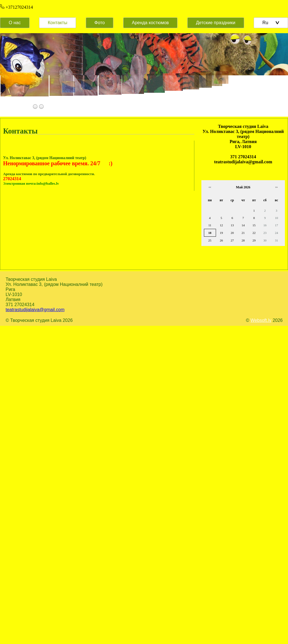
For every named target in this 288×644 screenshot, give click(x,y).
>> (276, 187)
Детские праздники (216, 23)
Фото (100, 23)
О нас (15, 23)
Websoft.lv (261, 320)
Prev (10, 78)
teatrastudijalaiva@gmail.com (35, 310)
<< (210, 187)
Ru (271, 23)
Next (278, 78)
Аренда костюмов (150, 23)
